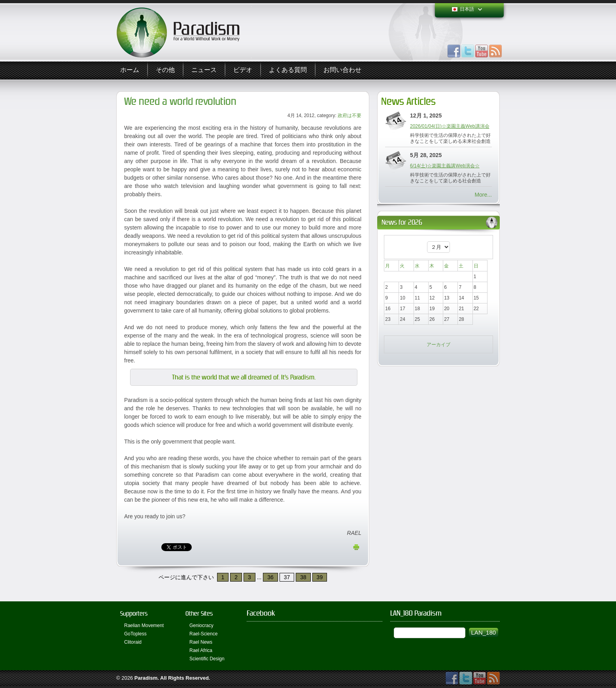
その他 (165, 70)
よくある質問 (288, 70)
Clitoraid (133, 642)
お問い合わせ (342, 70)
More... (483, 195)
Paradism (146, 678)
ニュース (204, 70)
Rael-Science (203, 634)
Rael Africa (201, 650)
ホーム (130, 70)
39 (320, 577)
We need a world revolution (180, 101)
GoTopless (135, 634)
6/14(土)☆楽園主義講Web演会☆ (445, 166)
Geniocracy (201, 625)
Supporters (134, 613)
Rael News (201, 642)
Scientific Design (207, 659)
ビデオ (243, 70)
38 (303, 577)
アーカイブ (438, 345)
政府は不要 (350, 116)
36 (270, 577)
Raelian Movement (144, 625)
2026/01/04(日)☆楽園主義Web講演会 (450, 126)
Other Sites (199, 613)
